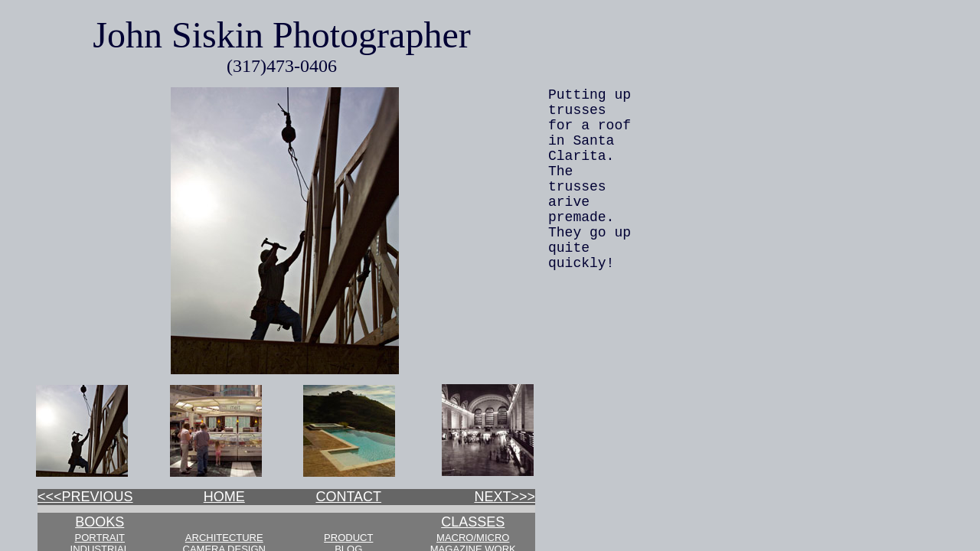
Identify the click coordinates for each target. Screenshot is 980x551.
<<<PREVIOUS (85, 497)
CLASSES (473, 522)
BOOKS (100, 522)
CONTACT (348, 497)
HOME (224, 497)
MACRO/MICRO (473, 538)
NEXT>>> (505, 497)
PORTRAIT (100, 538)
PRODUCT (348, 538)
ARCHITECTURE (224, 538)
